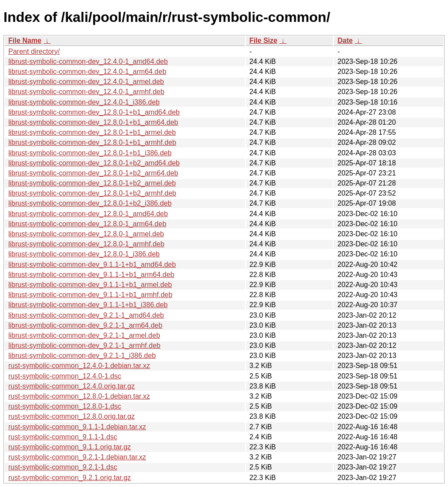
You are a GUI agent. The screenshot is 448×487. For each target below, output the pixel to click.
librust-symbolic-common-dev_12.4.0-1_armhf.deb (86, 92)
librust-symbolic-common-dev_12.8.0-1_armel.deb (86, 234)
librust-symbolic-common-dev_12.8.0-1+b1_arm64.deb (93, 122)
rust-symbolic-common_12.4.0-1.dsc (65, 376)
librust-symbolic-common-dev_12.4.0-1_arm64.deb (87, 72)
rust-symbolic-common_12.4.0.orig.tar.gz (72, 386)
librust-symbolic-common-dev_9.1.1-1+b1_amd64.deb (92, 265)
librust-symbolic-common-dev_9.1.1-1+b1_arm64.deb (91, 275)
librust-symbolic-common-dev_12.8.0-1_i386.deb (84, 254)
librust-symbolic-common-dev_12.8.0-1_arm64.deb (87, 224)
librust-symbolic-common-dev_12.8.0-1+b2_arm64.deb (93, 173)
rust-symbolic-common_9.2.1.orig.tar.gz (70, 478)
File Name (25, 40)
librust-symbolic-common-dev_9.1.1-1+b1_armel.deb (90, 285)
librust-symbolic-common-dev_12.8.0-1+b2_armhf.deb (92, 193)
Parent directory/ (34, 51)
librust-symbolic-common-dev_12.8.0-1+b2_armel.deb (92, 183)
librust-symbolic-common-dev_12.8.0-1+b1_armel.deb (92, 132)
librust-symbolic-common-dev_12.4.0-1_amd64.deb (88, 61)
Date (345, 40)
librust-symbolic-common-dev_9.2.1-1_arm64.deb (85, 325)
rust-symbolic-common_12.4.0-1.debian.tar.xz (79, 366)
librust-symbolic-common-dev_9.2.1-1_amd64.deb (86, 315)
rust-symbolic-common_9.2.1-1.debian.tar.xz (77, 457)
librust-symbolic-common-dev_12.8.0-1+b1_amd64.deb (94, 112)
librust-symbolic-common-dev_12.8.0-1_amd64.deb (88, 214)
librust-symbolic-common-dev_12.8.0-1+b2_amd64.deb (94, 163)
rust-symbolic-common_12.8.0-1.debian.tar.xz (79, 396)
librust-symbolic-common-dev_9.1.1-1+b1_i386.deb (88, 305)
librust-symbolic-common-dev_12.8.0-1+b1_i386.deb (90, 153)
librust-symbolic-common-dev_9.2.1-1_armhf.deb (84, 345)
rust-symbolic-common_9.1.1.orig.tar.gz (70, 447)
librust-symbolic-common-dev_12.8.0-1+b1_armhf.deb (92, 142)
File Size (263, 40)
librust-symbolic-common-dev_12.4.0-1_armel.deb (86, 82)
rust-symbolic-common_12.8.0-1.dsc (65, 406)
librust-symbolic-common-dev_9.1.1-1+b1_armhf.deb (90, 295)
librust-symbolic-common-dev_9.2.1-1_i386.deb (82, 356)
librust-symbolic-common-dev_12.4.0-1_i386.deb (84, 102)
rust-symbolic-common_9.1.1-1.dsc (63, 437)
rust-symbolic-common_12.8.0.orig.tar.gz (72, 416)
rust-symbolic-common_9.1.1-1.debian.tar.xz (77, 427)
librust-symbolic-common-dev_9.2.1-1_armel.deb (84, 335)
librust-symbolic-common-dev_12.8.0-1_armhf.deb (86, 244)
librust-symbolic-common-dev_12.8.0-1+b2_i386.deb (90, 203)
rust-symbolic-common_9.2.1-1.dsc (63, 467)
